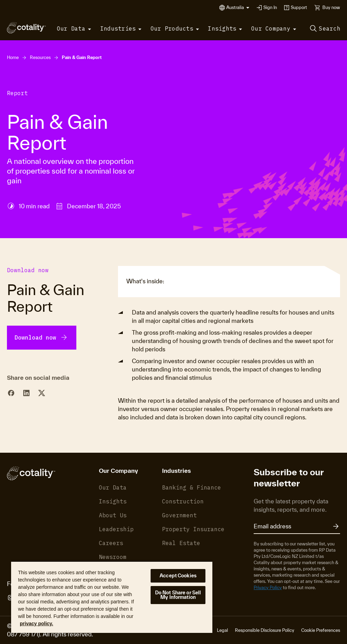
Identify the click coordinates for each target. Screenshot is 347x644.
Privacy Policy (268, 588)
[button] (238, 8)
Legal (222, 630)
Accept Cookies (178, 576)
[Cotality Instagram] (11, 598)
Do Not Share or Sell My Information (178, 595)
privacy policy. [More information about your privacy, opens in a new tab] (36, 624)
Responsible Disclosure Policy (265, 630)
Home (13, 57)
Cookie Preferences (321, 630)
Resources (40, 57)
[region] (112, 597)
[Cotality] (26, 28)
